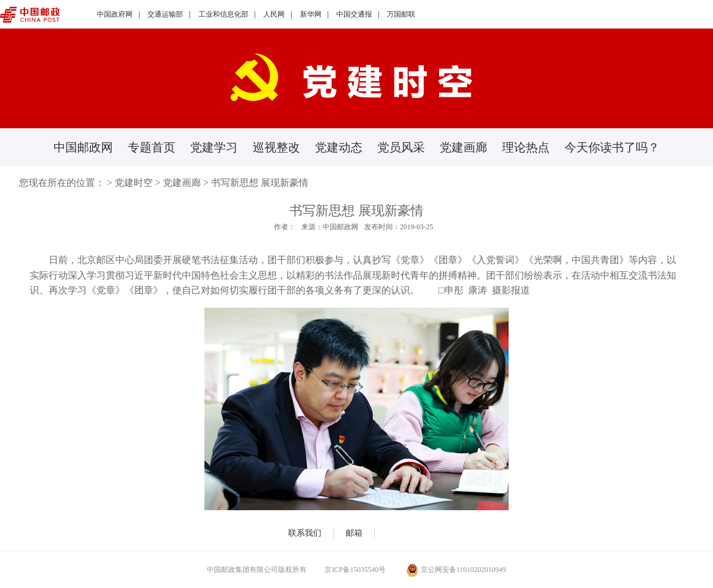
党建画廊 (463, 147)
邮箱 (354, 533)
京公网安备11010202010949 (456, 570)
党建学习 (214, 147)
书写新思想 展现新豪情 (260, 183)
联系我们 (305, 533)
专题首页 (152, 147)
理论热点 (526, 147)
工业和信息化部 (223, 14)
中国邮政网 (83, 147)
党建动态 (339, 147)
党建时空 (134, 183)
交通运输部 (165, 14)
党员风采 (401, 147)
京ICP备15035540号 (355, 570)
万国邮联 (401, 14)
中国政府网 (115, 14)
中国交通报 (354, 14)
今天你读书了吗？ (612, 147)
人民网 (274, 14)
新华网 (311, 14)
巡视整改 (276, 147)
